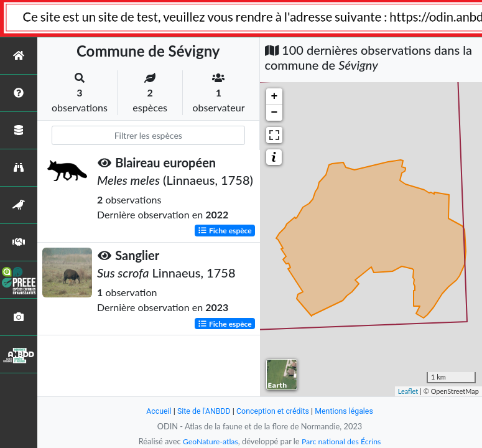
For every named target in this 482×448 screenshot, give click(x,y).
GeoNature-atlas (209, 441)
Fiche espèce (225, 231)
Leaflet (408, 391)
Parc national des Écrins (342, 441)
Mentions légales (347, 411)
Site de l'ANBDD (202, 411)
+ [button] (275, 96)
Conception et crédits (273, 411)
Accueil (155, 411)
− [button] (275, 113)
